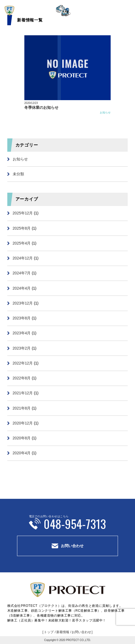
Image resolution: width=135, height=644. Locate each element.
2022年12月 (23, 363)
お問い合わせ (72, 546)
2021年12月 (23, 393)
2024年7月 (22, 273)
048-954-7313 (75, 524)
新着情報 (63, 632)
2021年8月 (22, 408)
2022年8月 (22, 378)
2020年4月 (22, 453)
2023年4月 (22, 333)
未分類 (18, 174)
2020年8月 (22, 438)
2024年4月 (22, 288)
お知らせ (105, 112)
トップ (49, 632)
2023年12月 (23, 303)
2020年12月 (23, 423)
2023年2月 (22, 348)
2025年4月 (22, 243)
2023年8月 (22, 318)
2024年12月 (23, 258)
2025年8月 (22, 228)
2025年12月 (23, 213)
